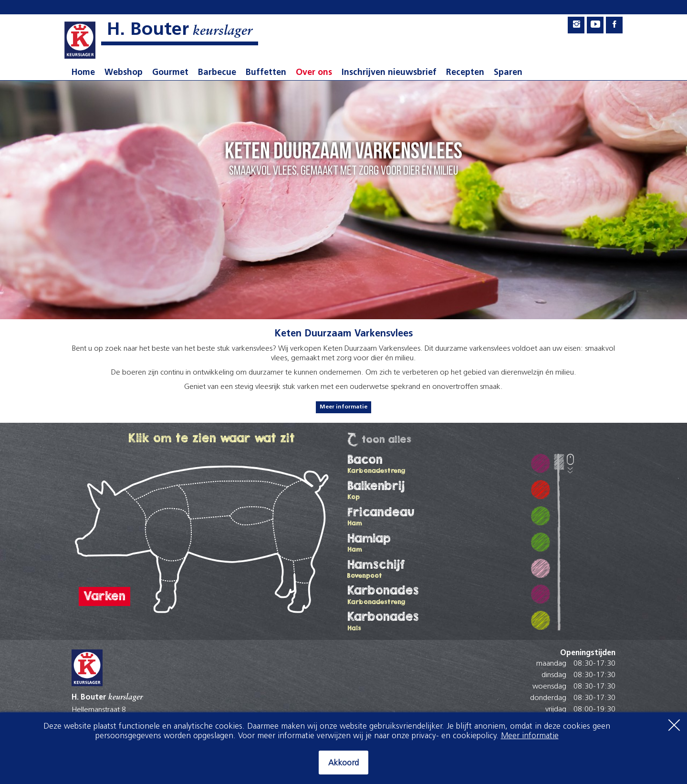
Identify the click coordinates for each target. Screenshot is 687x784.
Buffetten (266, 73)
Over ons (314, 73)
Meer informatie (343, 407)
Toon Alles (386, 439)
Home (83, 73)
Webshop (124, 73)
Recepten (465, 73)
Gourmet (170, 73)
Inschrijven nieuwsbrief (389, 73)
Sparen (508, 73)
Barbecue (217, 73)
